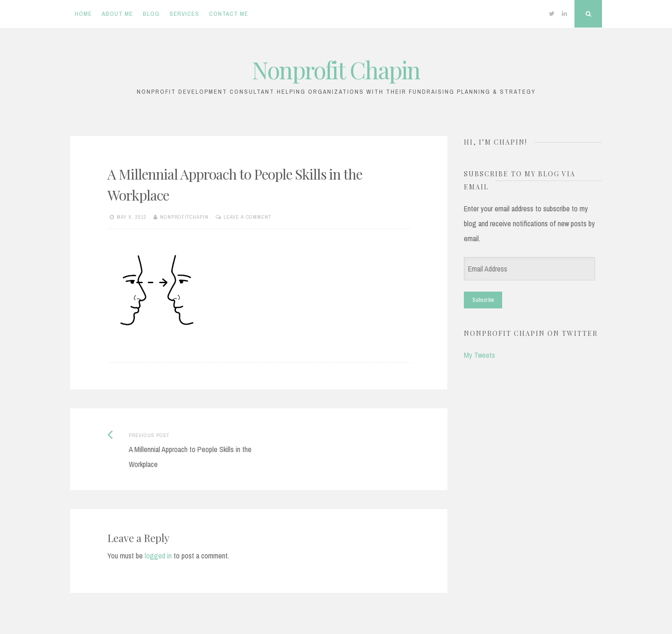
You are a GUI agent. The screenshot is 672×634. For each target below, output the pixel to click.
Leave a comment (247, 217)
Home (83, 14)
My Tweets (479, 355)
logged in (158, 556)
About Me (117, 14)
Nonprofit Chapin (336, 70)
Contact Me (229, 14)
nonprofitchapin (184, 217)
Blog (151, 14)
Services (184, 14)
